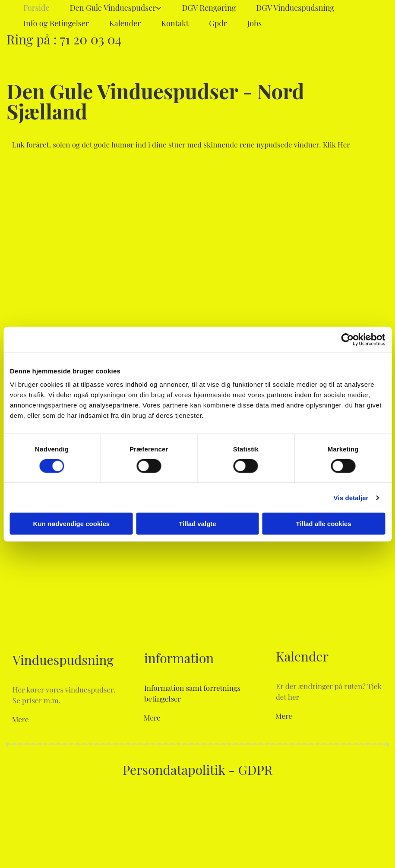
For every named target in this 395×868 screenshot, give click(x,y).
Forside (36, 8)
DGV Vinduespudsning (295, 8)
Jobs (255, 23)
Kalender (125, 23)
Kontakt (175, 23)
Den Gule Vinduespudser (113, 8)
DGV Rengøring (209, 8)
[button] (181, 145)
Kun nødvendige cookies (72, 524)
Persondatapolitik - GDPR (197, 770)
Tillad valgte (197, 524)
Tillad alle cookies (324, 524)
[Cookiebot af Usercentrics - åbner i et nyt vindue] (347, 339)
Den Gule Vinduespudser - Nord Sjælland (155, 101)
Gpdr (218, 23)
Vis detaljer (351, 497)
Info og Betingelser (56, 23)
